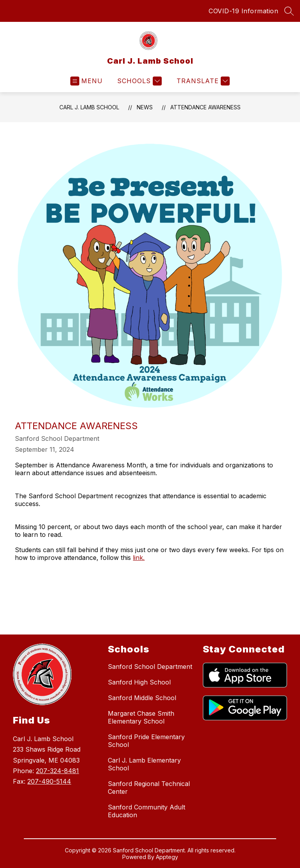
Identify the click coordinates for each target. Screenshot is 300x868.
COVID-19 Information (243, 11)
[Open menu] (87, 81)
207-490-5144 (49, 781)
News (145, 107)
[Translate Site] (202, 81)
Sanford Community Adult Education (146, 811)
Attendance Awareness (205, 107)
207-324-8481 (57, 771)
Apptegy (167, 857)
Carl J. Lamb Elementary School (144, 764)
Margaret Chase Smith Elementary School (141, 717)
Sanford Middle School (142, 698)
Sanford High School (139, 682)
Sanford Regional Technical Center (149, 788)
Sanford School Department (150, 667)
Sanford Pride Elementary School (146, 741)
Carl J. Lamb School (89, 107)
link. (139, 558)
